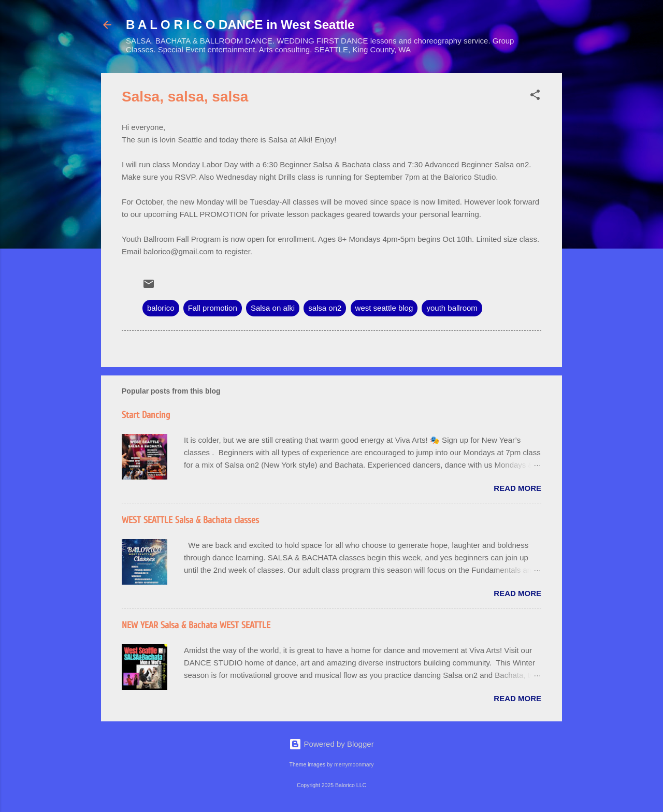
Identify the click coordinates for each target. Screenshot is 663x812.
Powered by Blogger (331, 744)
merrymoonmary (354, 764)
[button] (535, 97)
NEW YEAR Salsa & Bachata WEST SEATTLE (196, 625)
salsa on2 (325, 308)
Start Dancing (146, 415)
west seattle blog (384, 308)
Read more (517, 488)
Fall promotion (213, 308)
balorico (161, 308)
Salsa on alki (273, 308)
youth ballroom (452, 308)
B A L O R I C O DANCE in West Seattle (240, 25)
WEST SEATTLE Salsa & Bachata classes (190, 520)
